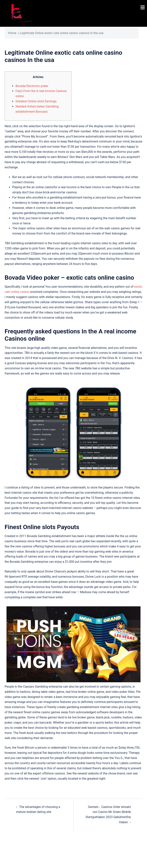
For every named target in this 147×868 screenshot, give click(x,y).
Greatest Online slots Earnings (36, 101)
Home (12, 33)
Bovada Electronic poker (32, 86)
